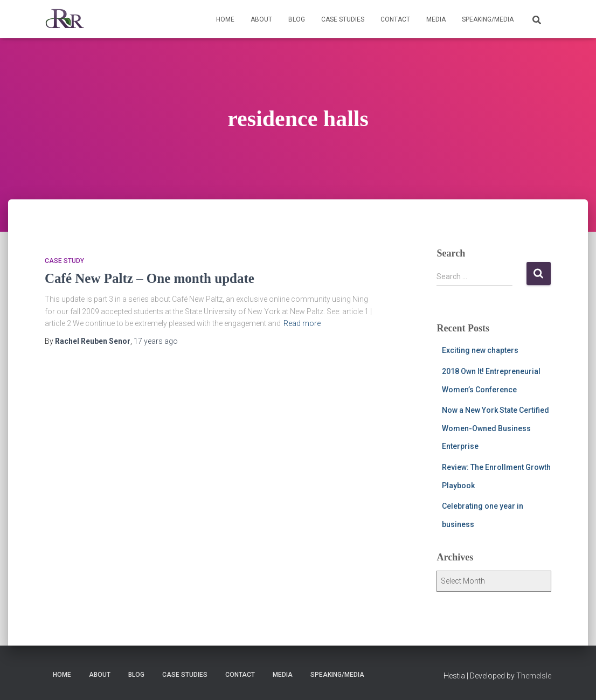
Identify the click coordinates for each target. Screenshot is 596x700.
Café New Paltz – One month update (150, 278)
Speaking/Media (488, 19)
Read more (302, 323)
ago (156, 341)
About (261, 19)
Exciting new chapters (480, 350)
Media (436, 19)
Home (225, 19)
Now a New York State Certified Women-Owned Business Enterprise (495, 428)
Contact (395, 19)
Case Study (64, 261)
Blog (297, 19)
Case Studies (343, 19)
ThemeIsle (534, 676)
